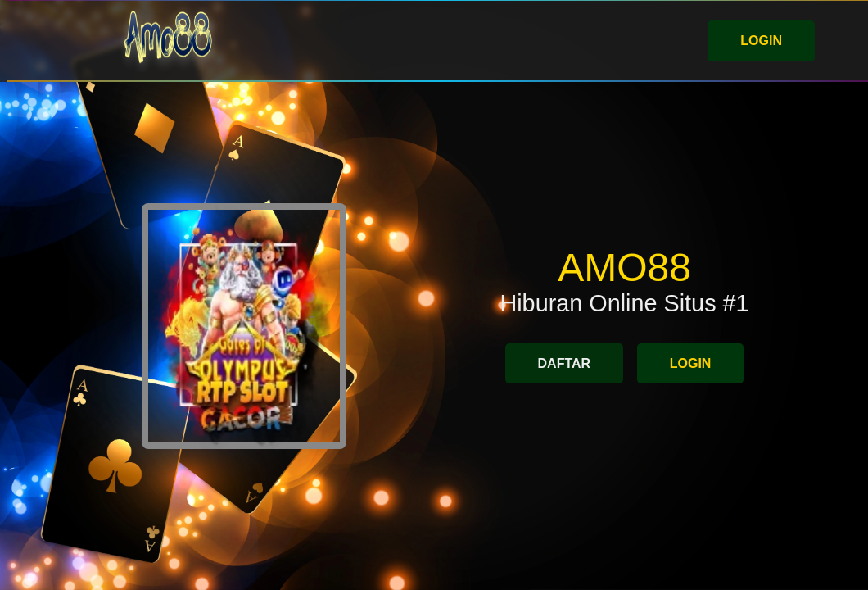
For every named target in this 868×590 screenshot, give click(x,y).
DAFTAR (565, 363)
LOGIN (761, 41)
